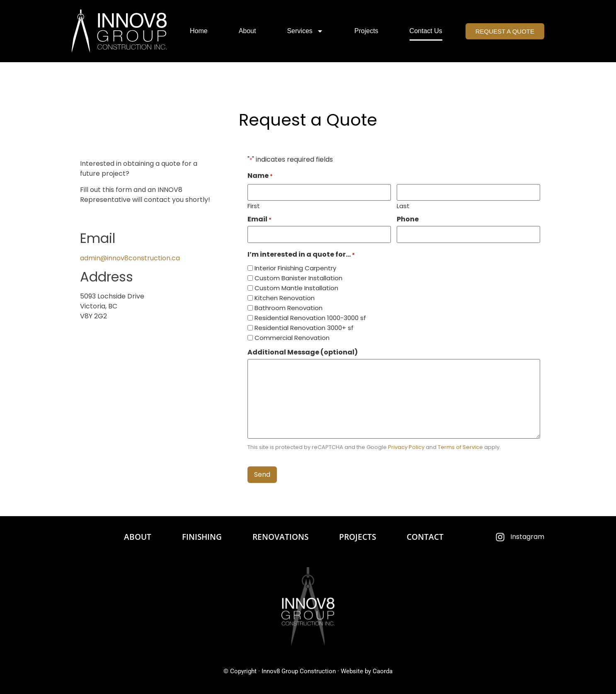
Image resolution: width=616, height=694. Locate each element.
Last (403, 205)
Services (305, 31)
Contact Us (426, 31)
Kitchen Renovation (285, 298)
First (254, 205)
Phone (408, 219)
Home (199, 31)
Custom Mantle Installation (296, 288)
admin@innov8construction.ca (130, 258)
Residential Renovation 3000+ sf (304, 328)
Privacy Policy (406, 447)
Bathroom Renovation (289, 308)
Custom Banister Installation (298, 278)
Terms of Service (460, 447)
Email (259, 219)
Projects (366, 31)
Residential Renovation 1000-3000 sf (310, 318)
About (247, 31)
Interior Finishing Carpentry (295, 268)
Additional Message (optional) (303, 352)
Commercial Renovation (292, 338)
